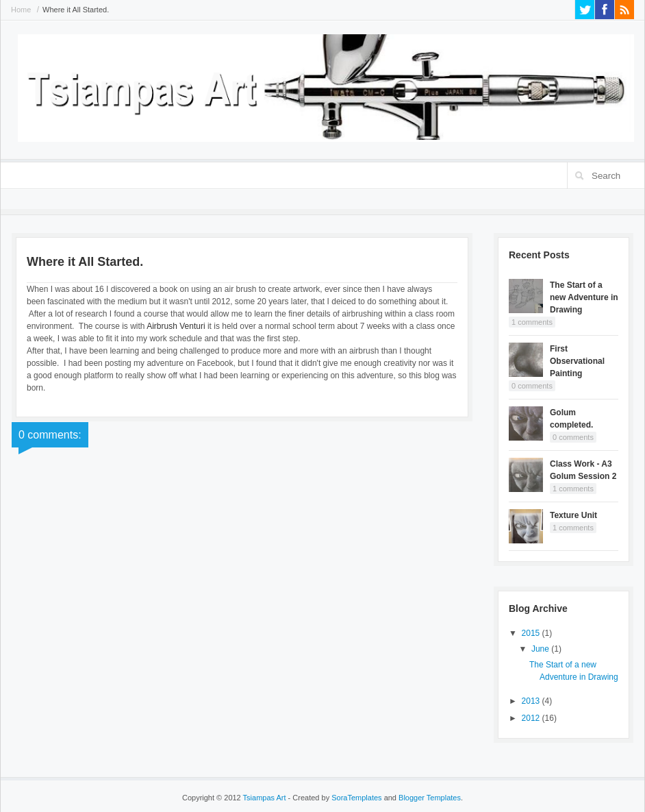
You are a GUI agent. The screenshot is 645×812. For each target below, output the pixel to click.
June (541, 649)
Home (21, 10)
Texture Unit (573, 515)
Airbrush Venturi (176, 326)
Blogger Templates (430, 798)
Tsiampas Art (265, 798)
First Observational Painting (577, 361)
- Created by (334, 798)
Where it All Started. (76, 10)
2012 (532, 718)
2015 (532, 633)
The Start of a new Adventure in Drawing (584, 297)
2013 (532, 701)
